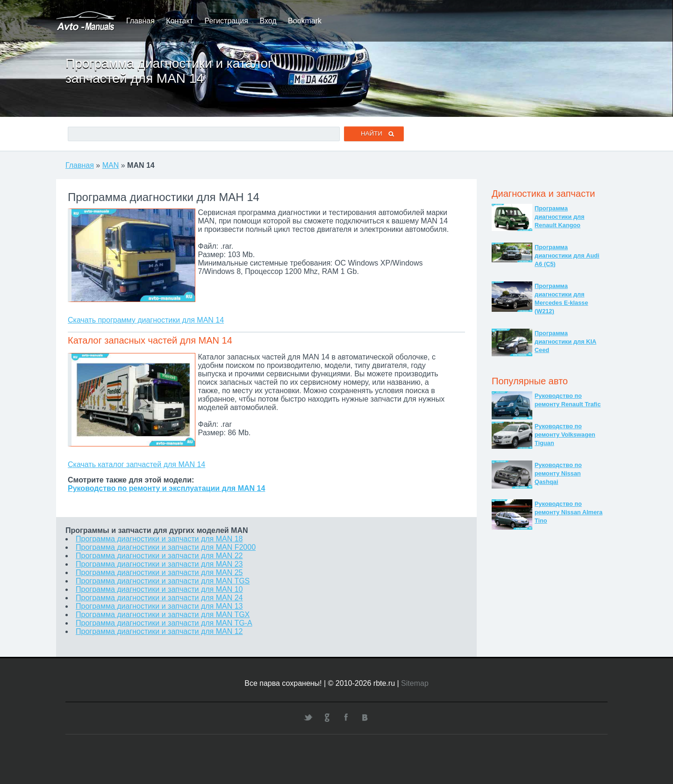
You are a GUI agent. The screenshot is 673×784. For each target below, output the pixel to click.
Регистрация (226, 21)
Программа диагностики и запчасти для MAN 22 (159, 556)
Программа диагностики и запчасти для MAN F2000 (166, 547)
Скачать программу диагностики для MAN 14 (146, 320)
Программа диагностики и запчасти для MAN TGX (163, 615)
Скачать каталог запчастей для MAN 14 (136, 464)
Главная (140, 21)
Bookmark (305, 21)
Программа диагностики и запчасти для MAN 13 (159, 606)
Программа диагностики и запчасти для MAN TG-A (164, 623)
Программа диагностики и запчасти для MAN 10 (159, 589)
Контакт (179, 21)
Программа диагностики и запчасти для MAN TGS (163, 581)
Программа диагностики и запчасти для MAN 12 (159, 631)
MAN (111, 165)
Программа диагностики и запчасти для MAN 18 (159, 539)
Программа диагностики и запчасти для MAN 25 (159, 572)
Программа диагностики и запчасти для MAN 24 (159, 598)
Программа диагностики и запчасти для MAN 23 (159, 564)
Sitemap (415, 683)
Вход (268, 21)
